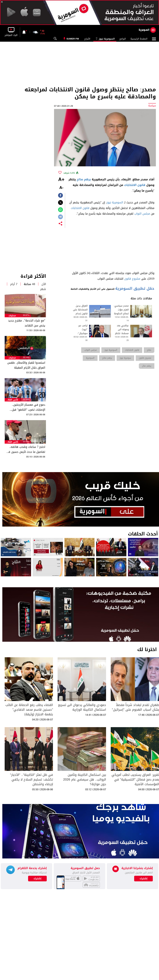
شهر (43, 289)
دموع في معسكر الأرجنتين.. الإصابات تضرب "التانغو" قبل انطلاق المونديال (29, 407)
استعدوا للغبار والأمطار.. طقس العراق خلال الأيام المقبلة (26, 365)
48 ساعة (29, 284)
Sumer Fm (73, 39)
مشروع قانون (132, 279)
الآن (44, 284)
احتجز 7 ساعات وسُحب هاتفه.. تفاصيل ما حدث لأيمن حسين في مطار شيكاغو (26, 449)
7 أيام (14, 284)
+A (61, 180)
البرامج (123, 39)
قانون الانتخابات (135, 185)
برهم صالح (84, 179)
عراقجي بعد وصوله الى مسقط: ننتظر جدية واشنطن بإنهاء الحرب (122, 333)
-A (61, 188)
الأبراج (87, 39)
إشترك (37, 879)
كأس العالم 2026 (12, 400)
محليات (12, 316)
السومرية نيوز (105, 39)
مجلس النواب (142, 214)
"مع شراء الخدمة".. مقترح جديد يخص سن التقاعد (27, 323)
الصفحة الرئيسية (139, 39)
